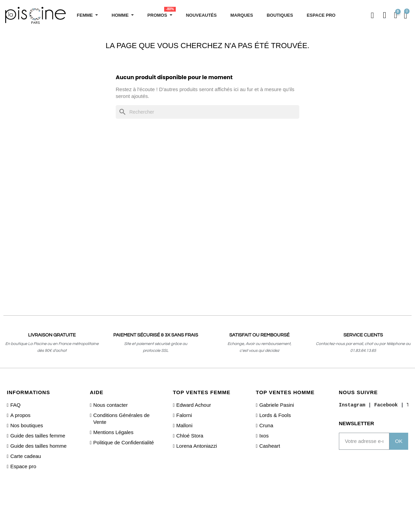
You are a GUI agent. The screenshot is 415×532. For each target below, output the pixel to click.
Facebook (386, 405)
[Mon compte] (385, 15)
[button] (372, 16)
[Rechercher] (207, 112)
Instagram (352, 405)
